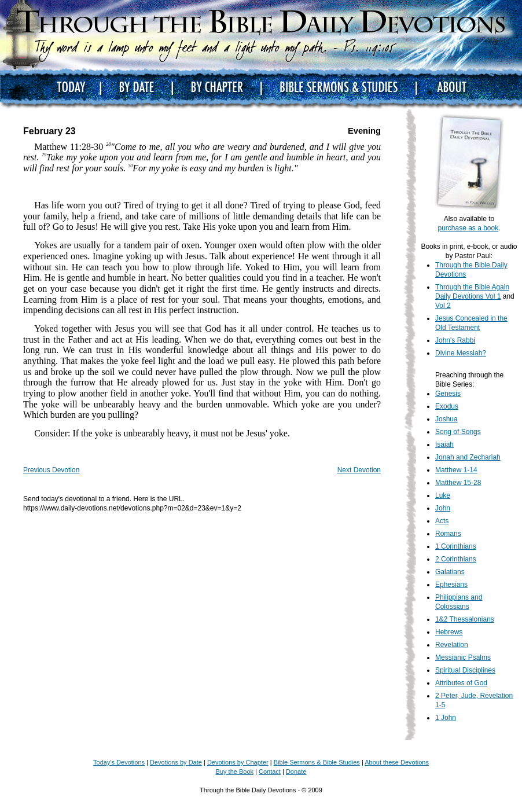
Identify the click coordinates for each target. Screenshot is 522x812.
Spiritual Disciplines (465, 670)
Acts (442, 521)
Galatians (450, 572)
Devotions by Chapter (238, 762)
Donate (296, 771)
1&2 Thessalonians (465, 619)
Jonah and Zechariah (468, 457)
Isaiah (444, 444)
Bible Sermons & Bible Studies (317, 762)
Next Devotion (359, 470)
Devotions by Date (176, 762)
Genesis (448, 394)
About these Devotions (397, 762)
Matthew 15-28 (458, 483)
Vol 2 (443, 306)
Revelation (452, 645)
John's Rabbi (455, 340)
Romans (448, 534)
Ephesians (451, 585)
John (443, 508)
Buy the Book (235, 771)
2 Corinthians (456, 559)
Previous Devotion (51, 470)
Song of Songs (458, 432)
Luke (443, 495)
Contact (270, 771)
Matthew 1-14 (456, 470)
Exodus (447, 406)
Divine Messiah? (461, 353)
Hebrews (449, 632)
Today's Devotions (119, 762)
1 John (446, 718)
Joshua (446, 419)
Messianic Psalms (463, 657)
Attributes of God (461, 683)
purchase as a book (468, 228)
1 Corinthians (456, 546)
